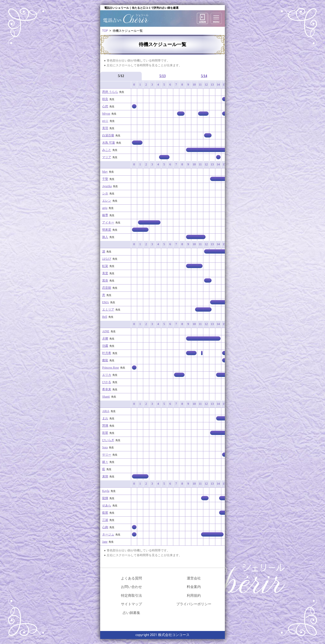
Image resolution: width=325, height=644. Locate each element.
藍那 (105, 513)
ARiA (106, 411)
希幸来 (107, 389)
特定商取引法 (131, 595)
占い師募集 (131, 613)
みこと (107, 150)
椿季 (105, 215)
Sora (105, 447)
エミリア (108, 309)
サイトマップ (131, 604)
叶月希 (107, 353)
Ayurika (107, 186)
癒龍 (105, 360)
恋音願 (107, 288)
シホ (105, 193)
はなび (107, 259)
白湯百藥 (108, 135)
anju (105, 208)
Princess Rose (111, 368)
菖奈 (105, 280)
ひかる (107, 382)
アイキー (108, 222)
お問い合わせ (131, 587)
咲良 (105, 99)
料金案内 (194, 587)
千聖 (105, 179)
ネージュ (108, 534)
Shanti (106, 397)
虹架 (105, 266)
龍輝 (105, 498)
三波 (105, 520)
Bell (105, 317)
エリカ (107, 375)
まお (105, 418)
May (105, 172)
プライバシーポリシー (194, 604)
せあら (107, 505)
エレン (107, 201)
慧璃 (105, 426)
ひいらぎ (108, 440)
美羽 (105, 128)
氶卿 (105, 339)
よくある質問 (131, 578)
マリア (107, 157)
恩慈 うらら (110, 92)
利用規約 (194, 595)
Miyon (106, 114)
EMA (106, 302)
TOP (105, 31)
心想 (105, 106)
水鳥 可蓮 (109, 143)
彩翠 (105, 433)
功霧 (105, 346)
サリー (107, 455)
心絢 (105, 527)
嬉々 (105, 462)
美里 (105, 273)
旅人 (105, 237)
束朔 (105, 476)
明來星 (107, 230)
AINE (106, 331)
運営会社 (194, 578)
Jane (105, 542)
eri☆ (105, 121)
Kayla (106, 491)
